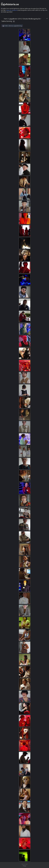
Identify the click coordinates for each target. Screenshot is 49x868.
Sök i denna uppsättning (14, 26)
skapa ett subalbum (12, 10)
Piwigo (24, 866)
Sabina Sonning (7, 21)
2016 (20, 19)
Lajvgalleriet (13, 19)
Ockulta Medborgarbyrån (31, 19)
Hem (6, 19)
